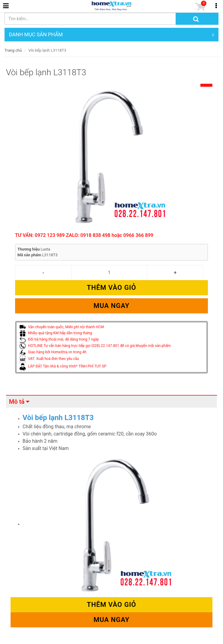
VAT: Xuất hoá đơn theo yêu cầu (49, 359)
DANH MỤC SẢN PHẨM (111, 35)
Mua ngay (111, 306)
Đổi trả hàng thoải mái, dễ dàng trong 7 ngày (59, 339)
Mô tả (17, 402)
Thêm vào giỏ (111, 288)
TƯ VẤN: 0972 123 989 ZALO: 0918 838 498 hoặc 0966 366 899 (84, 235)
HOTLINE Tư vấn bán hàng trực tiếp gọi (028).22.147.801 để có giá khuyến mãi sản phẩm (95, 346)
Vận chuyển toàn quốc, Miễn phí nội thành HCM (62, 327)
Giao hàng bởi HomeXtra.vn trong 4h (53, 352)
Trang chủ (13, 50)
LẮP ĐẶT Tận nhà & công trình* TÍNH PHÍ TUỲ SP (63, 366)
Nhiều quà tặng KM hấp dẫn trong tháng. (56, 333)
